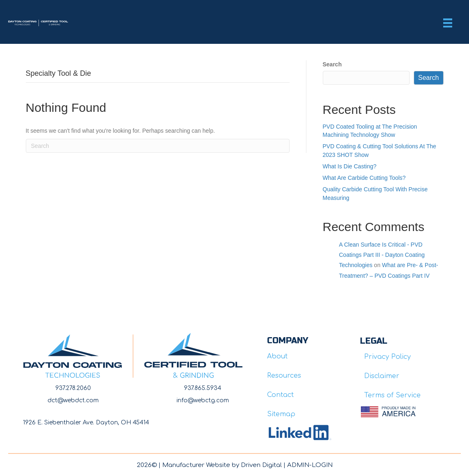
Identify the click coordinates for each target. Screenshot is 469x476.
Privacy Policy (387, 357)
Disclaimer (382, 376)
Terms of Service (392, 395)
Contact (280, 395)
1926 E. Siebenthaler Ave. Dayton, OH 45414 (86, 423)
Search (332, 64)
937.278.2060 (73, 388)
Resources (284, 376)
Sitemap (281, 414)
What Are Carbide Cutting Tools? (364, 178)
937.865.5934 (203, 388)
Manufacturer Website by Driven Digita (221, 465)
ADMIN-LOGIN (310, 465)
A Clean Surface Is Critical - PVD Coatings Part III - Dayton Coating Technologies (382, 255)
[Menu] (448, 23)
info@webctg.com (203, 400)
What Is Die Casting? (350, 166)
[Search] (158, 146)
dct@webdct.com (73, 400)
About (277, 356)
